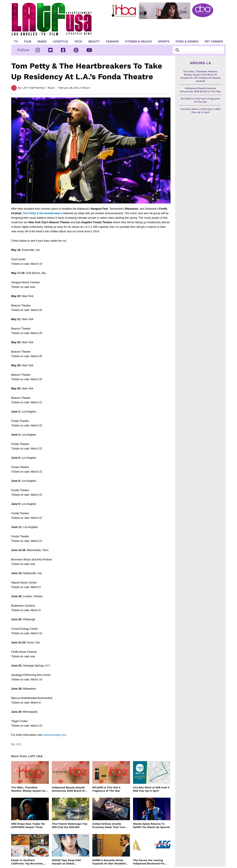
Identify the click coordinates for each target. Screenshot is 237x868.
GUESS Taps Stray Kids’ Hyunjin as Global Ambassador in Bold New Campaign (68, 862)
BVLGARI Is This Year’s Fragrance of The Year (106, 789)
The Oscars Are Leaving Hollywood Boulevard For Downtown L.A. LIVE (149, 862)
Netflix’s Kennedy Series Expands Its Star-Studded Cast (109, 862)
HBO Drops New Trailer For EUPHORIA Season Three (28, 825)
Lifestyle (60, 42)
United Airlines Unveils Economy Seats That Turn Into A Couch (109, 826)
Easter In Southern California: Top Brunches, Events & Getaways (27, 862)
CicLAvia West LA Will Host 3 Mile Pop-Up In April (151, 789)
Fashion (112, 42)
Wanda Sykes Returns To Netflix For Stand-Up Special (151, 825)
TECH (78, 42)
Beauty (94, 42)
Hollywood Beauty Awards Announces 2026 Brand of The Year (68, 789)
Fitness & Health (138, 42)
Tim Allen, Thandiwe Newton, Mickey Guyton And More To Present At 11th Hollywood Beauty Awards (29, 789)
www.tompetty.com (55, 735)
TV (16, 42)
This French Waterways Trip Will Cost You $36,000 (70, 825)
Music (42, 42)
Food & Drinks (187, 42)
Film (28, 42)
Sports (164, 42)
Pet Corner (214, 42)
